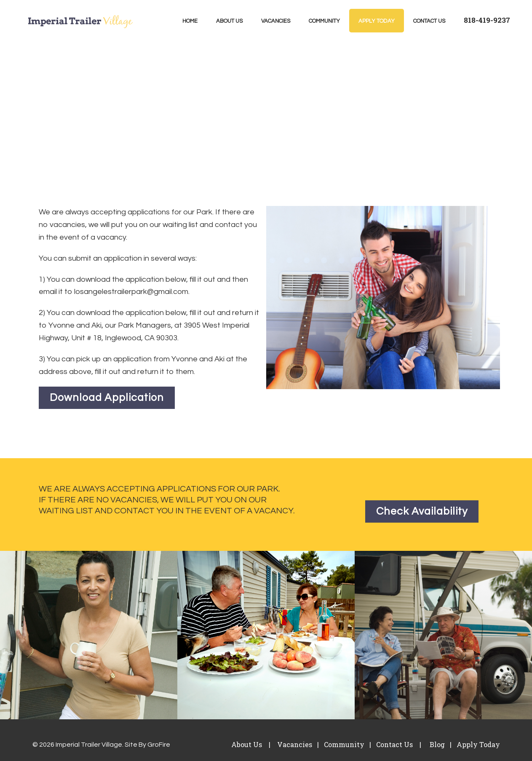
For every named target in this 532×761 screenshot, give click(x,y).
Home (190, 21)
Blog (436, 744)
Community (324, 21)
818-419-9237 (487, 20)
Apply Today (377, 21)
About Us (229, 21)
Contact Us (429, 21)
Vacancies (276, 21)
